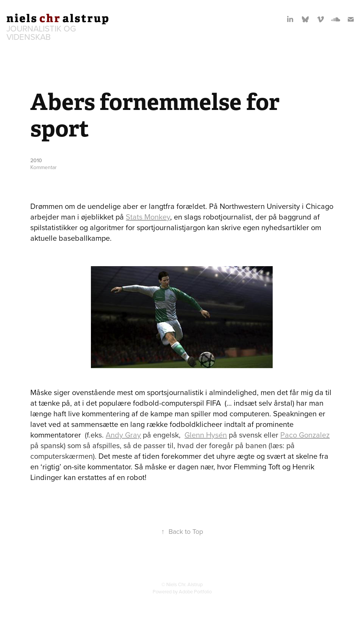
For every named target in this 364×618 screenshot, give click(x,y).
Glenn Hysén (206, 435)
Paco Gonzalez (305, 435)
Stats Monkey (148, 217)
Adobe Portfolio (195, 591)
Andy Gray (123, 435)
